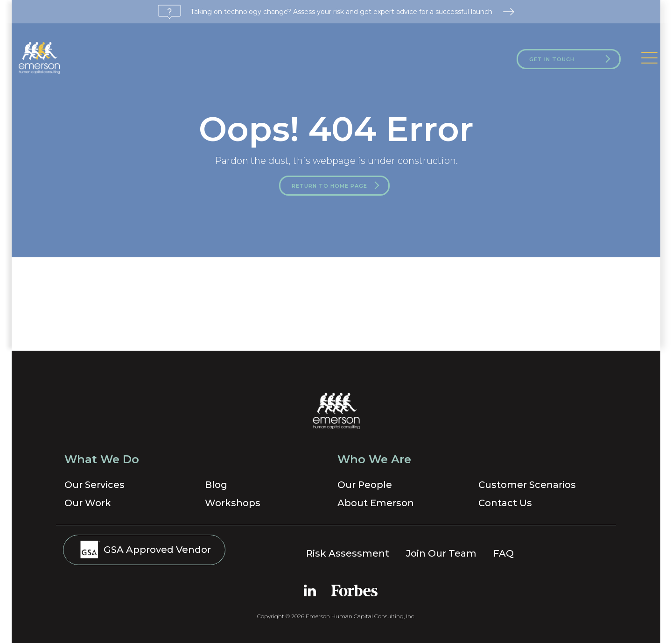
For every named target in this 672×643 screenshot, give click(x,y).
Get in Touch (552, 59)
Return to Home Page (329, 186)
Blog (216, 485)
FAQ (504, 553)
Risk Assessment (348, 553)
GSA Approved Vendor (144, 549)
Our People (365, 485)
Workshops (233, 503)
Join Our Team (441, 553)
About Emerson (376, 503)
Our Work (88, 503)
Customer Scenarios (527, 485)
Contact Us (505, 503)
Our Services (94, 485)
